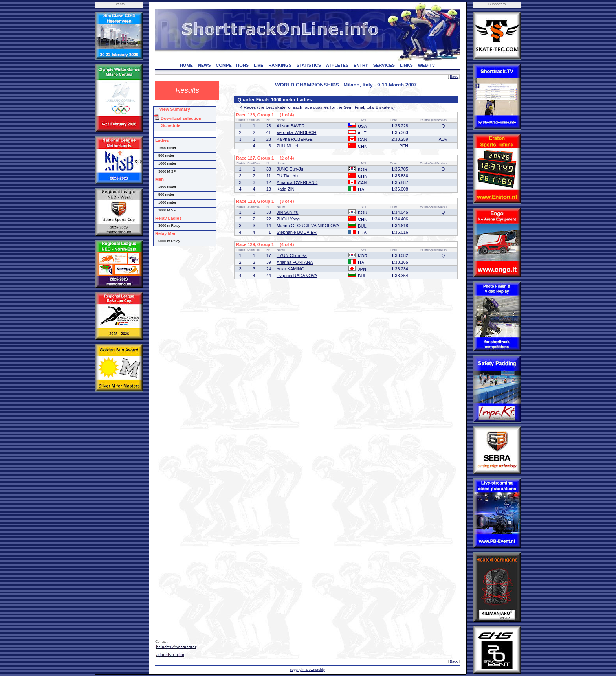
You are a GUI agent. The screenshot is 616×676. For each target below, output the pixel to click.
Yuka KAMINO (291, 269)
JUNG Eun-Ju (290, 169)
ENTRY (361, 65)
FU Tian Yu (287, 176)
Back (454, 77)
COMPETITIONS (232, 65)
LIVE (258, 65)
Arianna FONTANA (295, 262)
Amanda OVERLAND (297, 182)
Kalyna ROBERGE (295, 139)
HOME (186, 65)
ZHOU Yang (288, 219)
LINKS (406, 65)
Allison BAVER (291, 126)
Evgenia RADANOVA (297, 276)
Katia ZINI (286, 189)
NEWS (204, 65)
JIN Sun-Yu (288, 212)
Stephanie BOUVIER (297, 232)
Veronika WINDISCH (296, 132)
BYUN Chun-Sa (292, 255)
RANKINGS (280, 65)
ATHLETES (337, 65)
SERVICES (384, 65)
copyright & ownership (307, 670)
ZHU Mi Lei (287, 146)
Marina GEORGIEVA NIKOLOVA (308, 226)
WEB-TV (426, 65)
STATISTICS (309, 65)
